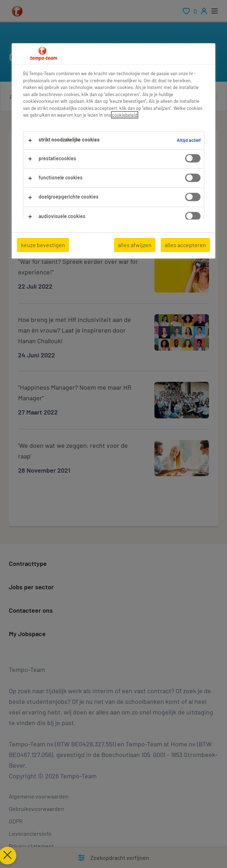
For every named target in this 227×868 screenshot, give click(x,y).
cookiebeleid (125, 115)
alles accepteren (185, 245)
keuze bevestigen (43, 245)
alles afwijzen (135, 245)
